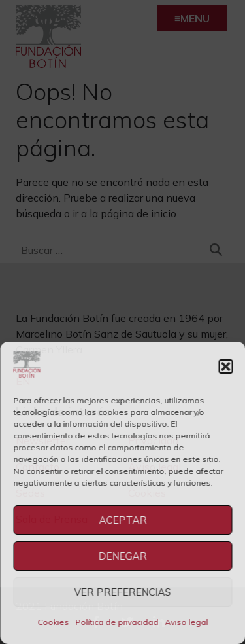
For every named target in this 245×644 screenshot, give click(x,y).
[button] (225, 367)
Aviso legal (186, 622)
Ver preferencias (123, 592)
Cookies (53, 622)
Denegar (123, 556)
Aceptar (122, 520)
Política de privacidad (117, 622)
